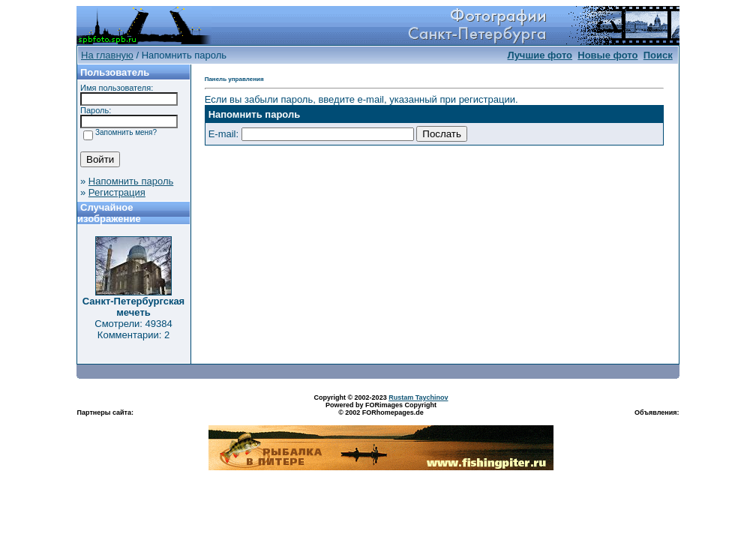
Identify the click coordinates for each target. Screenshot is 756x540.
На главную (107, 55)
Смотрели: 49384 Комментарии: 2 (133, 329)
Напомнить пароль (131, 181)
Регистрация (117, 192)
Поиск (658, 55)
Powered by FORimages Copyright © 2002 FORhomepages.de (381, 409)
